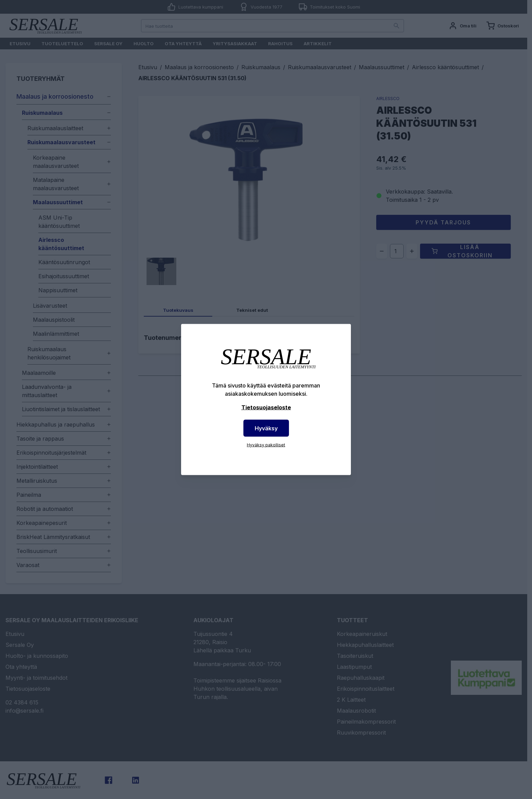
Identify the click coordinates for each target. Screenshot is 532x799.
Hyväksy (266, 428)
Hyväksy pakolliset (266, 445)
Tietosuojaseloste (266, 407)
